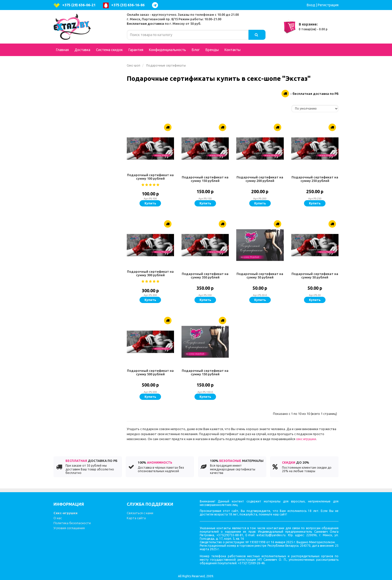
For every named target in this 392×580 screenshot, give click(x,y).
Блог (196, 50)
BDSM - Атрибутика (87, 176)
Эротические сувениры (79, 316)
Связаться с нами (140, 513)
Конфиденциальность (167, 50)
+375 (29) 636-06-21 (74, 5)
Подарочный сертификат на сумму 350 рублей (205, 275)
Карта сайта (136, 518)
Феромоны (87, 326)
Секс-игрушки (65, 513)
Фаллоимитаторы (87, 106)
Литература (70, 346)
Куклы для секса (73, 96)
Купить (150, 203)
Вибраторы (87, 86)
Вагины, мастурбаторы (87, 136)
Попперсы (87, 166)
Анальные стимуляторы (87, 116)
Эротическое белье (87, 76)
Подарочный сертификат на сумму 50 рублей (260, 275)
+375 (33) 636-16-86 (124, 5)
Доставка (82, 50)
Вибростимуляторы (87, 226)
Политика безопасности (72, 523)
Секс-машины (72, 336)
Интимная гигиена (75, 126)
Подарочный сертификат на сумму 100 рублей (150, 177)
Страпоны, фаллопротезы (87, 156)
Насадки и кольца (87, 196)
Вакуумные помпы (87, 296)
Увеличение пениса (76, 206)
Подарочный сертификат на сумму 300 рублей (150, 273)
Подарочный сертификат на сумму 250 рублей (315, 179)
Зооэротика (70, 256)
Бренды (212, 50)
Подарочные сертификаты (84, 66)
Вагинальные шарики (87, 286)
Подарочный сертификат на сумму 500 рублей (150, 372)
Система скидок (109, 50)
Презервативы (72, 306)
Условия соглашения (69, 528)
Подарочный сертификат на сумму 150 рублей (205, 179)
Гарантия (136, 50)
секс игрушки (306, 439)
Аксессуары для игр (87, 186)
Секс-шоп (133, 65)
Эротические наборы (78, 236)
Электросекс (70, 246)
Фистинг (67, 216)
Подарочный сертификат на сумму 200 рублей (260, 179)
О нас (58, 518)
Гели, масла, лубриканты (87, 266)
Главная (62, 50)
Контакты (232, 50)
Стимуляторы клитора (79, 276)
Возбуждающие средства (87, 146)
